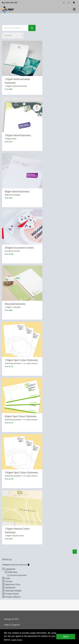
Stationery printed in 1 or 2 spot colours (21, 363)
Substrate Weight (12, 591)
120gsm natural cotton (14, 536)
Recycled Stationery (15, 304)
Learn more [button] (17, 640)
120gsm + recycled (12, 307)
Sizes (6, 578)
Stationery (11, 572)
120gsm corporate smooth (16, 86)
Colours (7, 581)
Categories (9, 569)
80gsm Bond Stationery (17, 192)
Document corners (12, 251)
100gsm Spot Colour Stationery (21, 473)
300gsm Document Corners (19, 248)
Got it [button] (66, 637)
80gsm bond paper (13, 195)
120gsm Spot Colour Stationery (21, 360)
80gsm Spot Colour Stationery (21, 416)
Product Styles (10, 594)
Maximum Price (11, 585)
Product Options (11, 597)
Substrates (9, 588)
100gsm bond (10, 139)
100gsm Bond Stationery (18, 135)
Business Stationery (20, 565)
